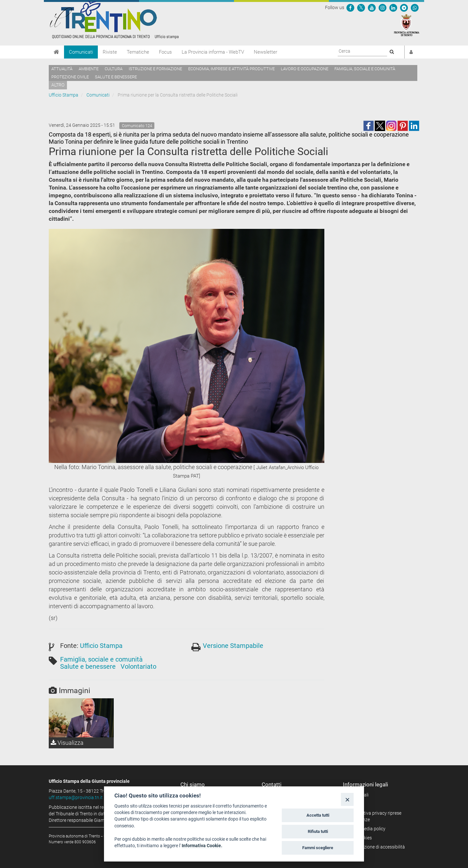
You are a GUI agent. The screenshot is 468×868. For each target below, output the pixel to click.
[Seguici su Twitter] (361, 7)
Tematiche (138, 52)
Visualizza (67, 743)
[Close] (347, 799)
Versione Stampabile (233, 646)
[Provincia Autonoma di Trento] (407, 25)
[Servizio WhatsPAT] (415, 7)
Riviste (110, 52)
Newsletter (266, 52)
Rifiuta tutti (318, 831)
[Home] (56, 52)
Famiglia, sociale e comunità (365, 69)
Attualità (62, 69)
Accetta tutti (318, 815)
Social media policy (366, 829)
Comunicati (81, 52)
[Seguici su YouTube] (372, 7)
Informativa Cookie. (202, 846)
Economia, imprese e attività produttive (231, 69)
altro (58, 85)
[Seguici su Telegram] (404, 7)
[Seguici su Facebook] (350, 7)
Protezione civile (70, 77)
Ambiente (89, 69)
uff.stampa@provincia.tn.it (76, 797)
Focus (165, 52)
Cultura (114, 69)
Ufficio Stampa (64, 95)
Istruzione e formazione (155, 69)
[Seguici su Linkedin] (393, 7)
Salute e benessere (116, 77)
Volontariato (138, 666)
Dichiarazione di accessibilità (376, 847)
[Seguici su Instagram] (383, 7)
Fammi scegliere (318, 848)
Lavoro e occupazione (305, 69)
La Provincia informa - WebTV (213, 52)
